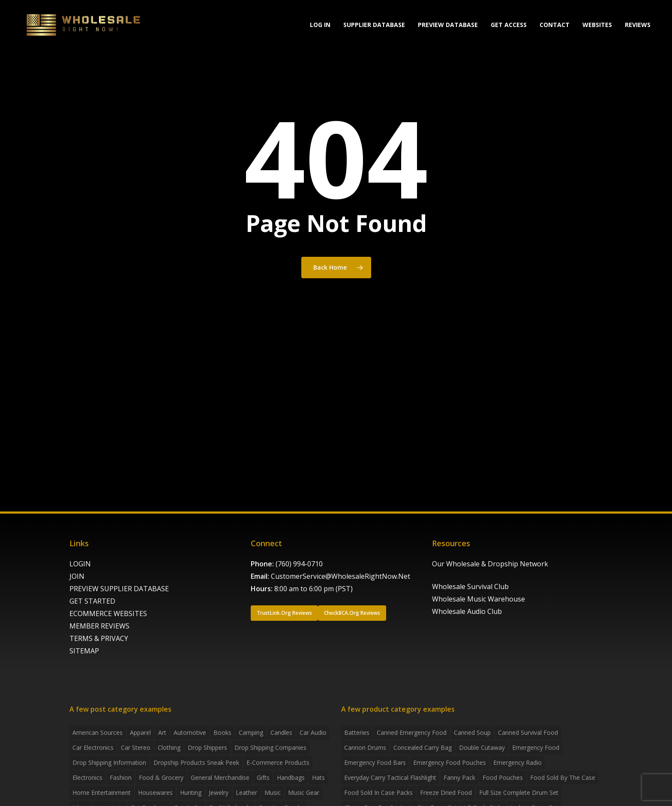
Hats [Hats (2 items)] (318, 777)
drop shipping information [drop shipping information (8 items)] (109, 762)
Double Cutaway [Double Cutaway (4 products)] (482, 747)
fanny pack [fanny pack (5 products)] (459, 777)
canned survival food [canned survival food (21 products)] (528, 732)
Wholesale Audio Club (467, 611)
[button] (284, 613)
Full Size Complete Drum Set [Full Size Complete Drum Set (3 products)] (519, 792)
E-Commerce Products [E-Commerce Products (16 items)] (278, 762)
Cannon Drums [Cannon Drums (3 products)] (365, 747)
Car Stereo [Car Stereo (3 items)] (136, 747)
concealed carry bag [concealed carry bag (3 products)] (423, 747)
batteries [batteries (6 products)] (357, 732)
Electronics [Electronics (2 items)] (87, 777)
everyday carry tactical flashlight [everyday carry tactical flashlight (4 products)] (390, 777)
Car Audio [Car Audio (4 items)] (313, 732)
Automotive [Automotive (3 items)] (190, 732)
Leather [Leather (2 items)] (246, 792)
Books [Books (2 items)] (222, 732)
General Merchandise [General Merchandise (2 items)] (220, 777)
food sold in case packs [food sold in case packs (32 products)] (378, 792)
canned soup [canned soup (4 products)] (472, 732)
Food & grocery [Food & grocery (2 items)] (161, 777)
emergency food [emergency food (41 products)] (536, 747)
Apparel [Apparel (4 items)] (140, 732)
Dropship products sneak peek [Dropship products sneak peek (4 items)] (196, 762)
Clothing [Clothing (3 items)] (169, 747)
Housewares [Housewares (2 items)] (155, 792)
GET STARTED (92, 601)
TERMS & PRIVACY (99, 638)
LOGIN (80, 564)
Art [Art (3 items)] (162, 732)
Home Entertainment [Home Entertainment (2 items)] (102, 792)
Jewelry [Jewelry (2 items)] (219, 792)
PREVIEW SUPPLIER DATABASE (119, 589)
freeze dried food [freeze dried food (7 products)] (446, 792)
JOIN (77, 576)
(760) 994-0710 (299, 564)
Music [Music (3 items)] (273, 792)
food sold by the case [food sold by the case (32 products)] (563, 777)
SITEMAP (84, 651)
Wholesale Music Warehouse (478, 599)
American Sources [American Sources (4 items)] (97, 732)
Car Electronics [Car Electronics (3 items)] (93, 747)
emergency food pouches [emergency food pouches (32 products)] (450, 762)
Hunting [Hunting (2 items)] (191, 792)
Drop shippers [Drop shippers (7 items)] (207, 747)
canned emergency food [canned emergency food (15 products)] (412, 732)
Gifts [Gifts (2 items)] (263, 777)
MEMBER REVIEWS (99, 626)
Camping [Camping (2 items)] (251, 732)
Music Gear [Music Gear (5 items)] (304, 792)
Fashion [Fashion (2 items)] (121, 777)
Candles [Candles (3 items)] (281, 732)
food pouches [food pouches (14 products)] (503, 777)
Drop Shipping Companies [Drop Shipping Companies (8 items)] (270, 747)
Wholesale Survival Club (470, 586)
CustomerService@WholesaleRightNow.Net (340, 576)
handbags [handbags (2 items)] (291, 777)
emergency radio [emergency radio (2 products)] (517, 762)
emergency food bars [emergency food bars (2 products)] (375, 762)
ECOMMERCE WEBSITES (108, 614)
